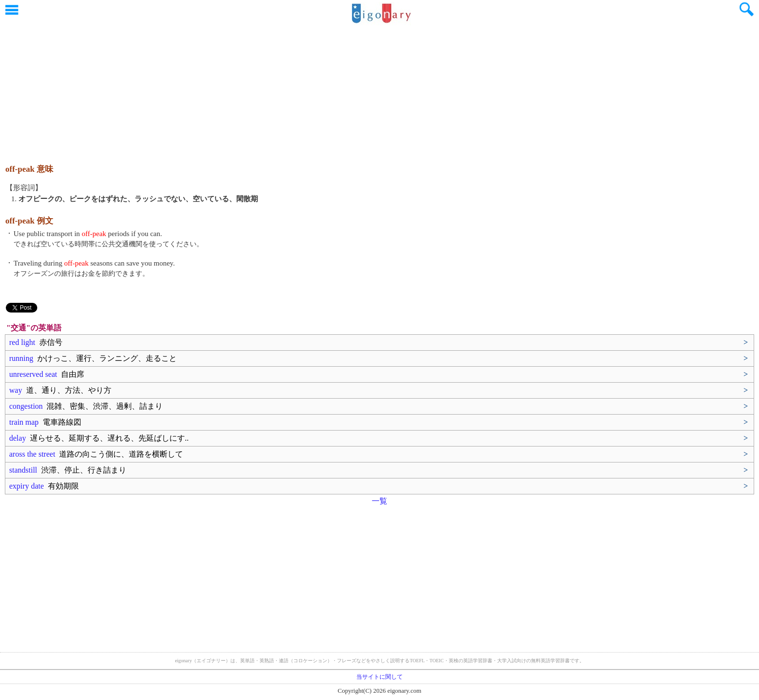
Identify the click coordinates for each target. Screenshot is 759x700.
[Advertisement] (379, 89)
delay (99, 438)
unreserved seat (47, 374)
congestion (86, 406)
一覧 (379, 501)
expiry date (44, 486)
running (93, 358)
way (60, 390)
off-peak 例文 (29, 221)
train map (45, 422)
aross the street (96, 454)
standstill (68, 470)
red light (36, 342)
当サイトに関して (379, 677)
